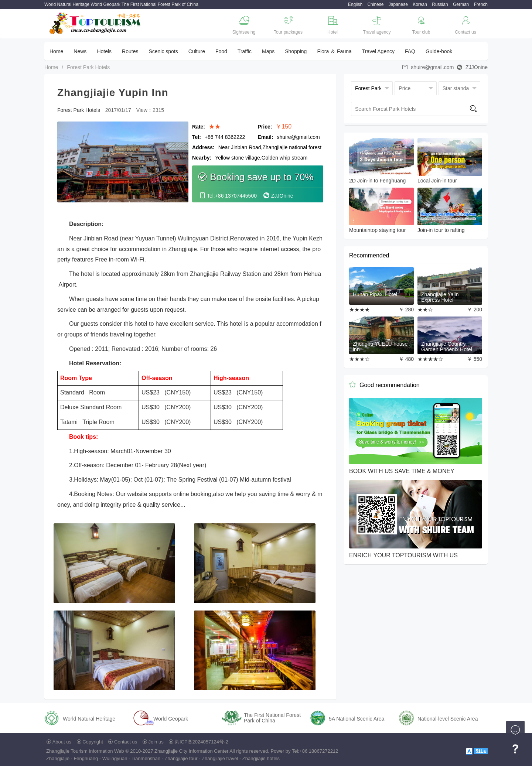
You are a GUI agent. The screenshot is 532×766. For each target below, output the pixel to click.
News (80, 51)
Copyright (93, 742)
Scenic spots (163, 51)
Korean (420, 4)
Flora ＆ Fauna (334, 51)
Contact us (126, 742)
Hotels (104, 51)
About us (62, 742)
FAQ (410, 51)
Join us (156, 742)
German (461, 4)
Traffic (245, 51)
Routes (130, 51)
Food (221, 51)
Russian (440, 4)
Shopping (296, 51)
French (481, 4)
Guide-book (439, 51)
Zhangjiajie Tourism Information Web (85, 751)
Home (56, 51)
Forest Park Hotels (88, 67)
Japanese (398, 4)
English (355, 4)
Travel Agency (378, 51)
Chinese (375, 4)
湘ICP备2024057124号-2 (202, 742)
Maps (268, 51)
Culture (197, 51)
